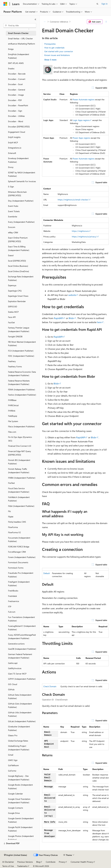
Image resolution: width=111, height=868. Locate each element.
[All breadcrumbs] (45, 22)
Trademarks (22, 866)
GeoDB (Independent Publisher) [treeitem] (22, 649)
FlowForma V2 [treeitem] (14, 532)
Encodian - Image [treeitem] (16, 95)
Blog (38, 862)
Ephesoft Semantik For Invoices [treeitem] (22, 181)
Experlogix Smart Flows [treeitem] (18, 296)
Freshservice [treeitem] (14, 601)
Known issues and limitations (57, 55)
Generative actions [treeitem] (16, 644)
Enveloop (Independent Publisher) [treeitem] (18, 160)
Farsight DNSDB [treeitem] (15, 336)
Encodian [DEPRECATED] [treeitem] (19, 127)
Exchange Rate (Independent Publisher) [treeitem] (21, 278)
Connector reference (59, 22)
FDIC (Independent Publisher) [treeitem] (21, 356)
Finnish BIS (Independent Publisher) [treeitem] (19, 462)
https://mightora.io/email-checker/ (73, 200)
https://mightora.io (80, 231)
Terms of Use (8, 866)
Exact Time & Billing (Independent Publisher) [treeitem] (19, 248)
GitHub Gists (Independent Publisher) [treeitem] (20, 705)
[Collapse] (35, 19)
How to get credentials (54, 48)
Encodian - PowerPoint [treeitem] (18, 105)
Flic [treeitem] (10, 511)
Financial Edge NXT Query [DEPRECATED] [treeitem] (20, 453)
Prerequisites (50, 44)
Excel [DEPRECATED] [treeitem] (17, 261)
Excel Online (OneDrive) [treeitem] (18, 271)
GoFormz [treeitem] (12, 771)
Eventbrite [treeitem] (13, 217)
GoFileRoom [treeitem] (13, 765)
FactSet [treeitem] (11, 322)
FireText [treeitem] (11, 483)
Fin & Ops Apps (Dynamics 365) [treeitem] (20, 439)
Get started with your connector (59, 51)
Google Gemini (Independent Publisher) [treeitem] (21, 820)
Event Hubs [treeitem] (13, 206)
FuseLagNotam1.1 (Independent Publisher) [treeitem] (22, 628)
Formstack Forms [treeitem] (16, 568)
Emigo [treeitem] (11, 49)
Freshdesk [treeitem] (13, 596)
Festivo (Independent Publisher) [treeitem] (22, 395)
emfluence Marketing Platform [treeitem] (22, 44)
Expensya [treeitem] (12, 285)
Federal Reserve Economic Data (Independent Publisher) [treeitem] (22, 374)
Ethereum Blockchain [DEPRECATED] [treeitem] (17, 194)
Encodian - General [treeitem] (17, 90)
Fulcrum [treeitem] (12, 612)
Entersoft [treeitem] (12, 153)
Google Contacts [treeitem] (16, 808)
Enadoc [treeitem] (11, 68)
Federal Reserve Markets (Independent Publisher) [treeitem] (19, 382)
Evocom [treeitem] (12, 227)
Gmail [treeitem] (11, 755)
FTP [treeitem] (10, 607)
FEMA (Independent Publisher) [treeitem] (22, 390)
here (99, 322)
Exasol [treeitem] (11, 255)
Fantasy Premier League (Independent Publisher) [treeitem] (19, 329)
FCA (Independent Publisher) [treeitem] (21, 351)
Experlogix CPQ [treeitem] (15, 291)
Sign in (104, 4)
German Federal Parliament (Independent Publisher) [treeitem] (20, 656)
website (72, 295)
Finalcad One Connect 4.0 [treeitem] (20, 446)
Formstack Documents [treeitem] (18, 562)
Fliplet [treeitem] (11, 517)
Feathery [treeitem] (12, 361)
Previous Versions (25, 862)
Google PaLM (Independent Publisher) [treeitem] (20, 829)
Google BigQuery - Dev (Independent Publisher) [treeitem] (19, 778)
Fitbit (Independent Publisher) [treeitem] (21, 506)
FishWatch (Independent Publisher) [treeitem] (19, 499)
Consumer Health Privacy (82, 862)
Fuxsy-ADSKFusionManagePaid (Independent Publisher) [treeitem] (22, 637)
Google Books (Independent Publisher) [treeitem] (20, 787)
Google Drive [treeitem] (14, 813)
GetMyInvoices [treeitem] (15, 668)
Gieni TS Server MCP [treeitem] (17, 674)
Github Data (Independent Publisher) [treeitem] (20, 697)
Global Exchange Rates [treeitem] (18, 741)
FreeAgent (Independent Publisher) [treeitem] (19, 584)
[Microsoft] (5, 4)
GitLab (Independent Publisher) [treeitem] (22, 721)
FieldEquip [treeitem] (13, 416)
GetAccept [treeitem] (13, 663)
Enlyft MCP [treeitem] (13, 142)
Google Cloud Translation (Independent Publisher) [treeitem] (19, 801)
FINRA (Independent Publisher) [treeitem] (22, 478)
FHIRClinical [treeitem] (13, 405)
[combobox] (20, 25)
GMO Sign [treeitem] (13, 760)
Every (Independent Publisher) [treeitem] (21, 222)
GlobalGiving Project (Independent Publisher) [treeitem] (19, 748)
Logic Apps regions (81, 120)
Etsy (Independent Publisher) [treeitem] (21, 201)
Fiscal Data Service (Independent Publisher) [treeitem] (19, 490)
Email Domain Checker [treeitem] (18, 33)
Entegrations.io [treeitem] (15, 148)
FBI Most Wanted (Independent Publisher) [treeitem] (22, 344)
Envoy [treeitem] (11, 167)
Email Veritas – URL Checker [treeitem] (20, 38)
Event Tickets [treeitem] (14, 211)
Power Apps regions (81, 138)
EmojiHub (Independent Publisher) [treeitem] (19, 56)
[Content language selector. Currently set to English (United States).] (16, 855)
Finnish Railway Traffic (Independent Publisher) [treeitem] (19, 471)
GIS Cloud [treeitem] (13, 684)
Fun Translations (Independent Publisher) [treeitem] (21, 619)
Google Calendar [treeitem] (15, 794)
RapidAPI (58, 318)
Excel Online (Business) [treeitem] (18, 266)
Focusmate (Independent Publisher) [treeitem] (19, 540)
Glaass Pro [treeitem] (13, 735)
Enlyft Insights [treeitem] (14, 137)
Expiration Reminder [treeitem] (17, 301)
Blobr (71, 318)
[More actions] (106, 22)
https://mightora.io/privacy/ (84, 237)
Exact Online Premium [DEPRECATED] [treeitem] (18, 239)
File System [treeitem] (13, 421)
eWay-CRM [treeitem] (13, 232)
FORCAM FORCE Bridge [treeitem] (19, 547)
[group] (75, 804)
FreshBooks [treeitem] (13, 591)
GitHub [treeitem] (11, 689)
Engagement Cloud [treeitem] (17, 132)
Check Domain (50, 686)
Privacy (62, 862)
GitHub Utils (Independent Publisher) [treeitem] (20, 714)
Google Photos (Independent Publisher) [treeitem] (21, 838)
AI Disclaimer (8, 862)
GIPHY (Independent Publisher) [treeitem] (22, 679)
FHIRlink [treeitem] (12, 411)
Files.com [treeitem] (12, 432)
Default (47, 573)
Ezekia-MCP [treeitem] (13, 312)
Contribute (51, 862)
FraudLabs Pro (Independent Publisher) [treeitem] (21, 575)
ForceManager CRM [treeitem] (17, 552)
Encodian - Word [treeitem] (16, 121)
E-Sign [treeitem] (11, 187)
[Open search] (97, 4)
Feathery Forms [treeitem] (15, 366)
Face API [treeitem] (12, 317)
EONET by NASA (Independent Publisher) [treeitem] (22, 174)
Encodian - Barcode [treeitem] (17, 74)
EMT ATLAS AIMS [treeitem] (16, 63)
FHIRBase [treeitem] (12, 400)
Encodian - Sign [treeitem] (15, 111)
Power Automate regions (84, 99)
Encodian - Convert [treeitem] (17, 79)
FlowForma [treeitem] (13, 527)
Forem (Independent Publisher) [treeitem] (22, 557)
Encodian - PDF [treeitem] (15, 100)
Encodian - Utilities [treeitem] (16, 116)
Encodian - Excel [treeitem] (15, 84)
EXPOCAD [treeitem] (13, 307)
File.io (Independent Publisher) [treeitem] (21, 426)
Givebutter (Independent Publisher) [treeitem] (19, 728)
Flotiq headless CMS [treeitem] (17, 522)
